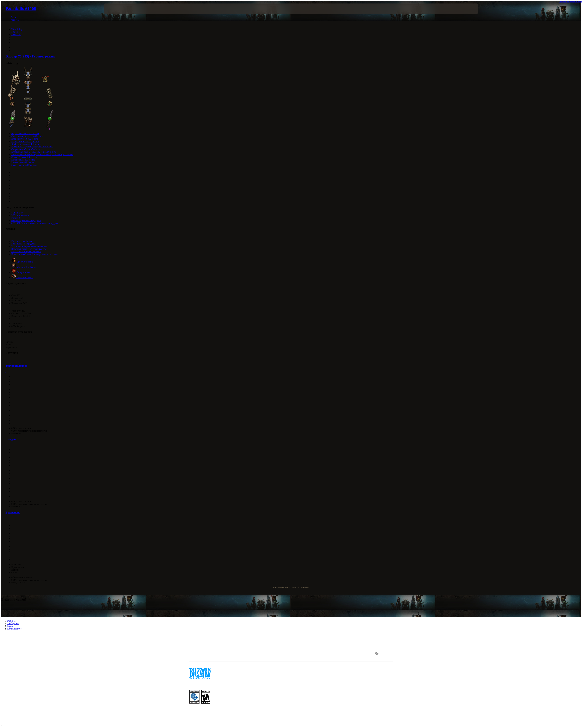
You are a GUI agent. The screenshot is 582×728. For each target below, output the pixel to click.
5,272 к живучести (20, 215)
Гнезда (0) (16, 218)
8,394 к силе (17, 213)
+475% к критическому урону (26, 221)
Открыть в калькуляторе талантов (571, 2)
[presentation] (115, 9)
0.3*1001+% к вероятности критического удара (35, 223)
